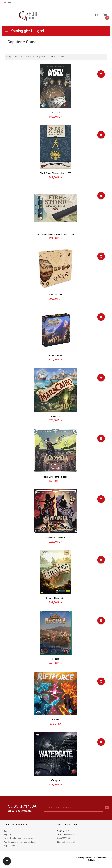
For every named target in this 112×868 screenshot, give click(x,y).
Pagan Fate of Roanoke (56, 538)
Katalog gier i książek (25, 31)
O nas (6, 831)
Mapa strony (9, 846)
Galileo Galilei (56, 295)
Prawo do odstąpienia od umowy (18, 838)
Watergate (56, 780)
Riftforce (56, 720)
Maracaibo (56, 416)
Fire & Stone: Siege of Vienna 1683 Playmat (56, 234)
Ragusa (56, 659)
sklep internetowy (101, 858)
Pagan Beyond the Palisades (56, 477)
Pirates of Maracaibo (55, 598)
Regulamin (8, 835)
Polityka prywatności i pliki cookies (19, 842)
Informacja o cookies (84, 858)
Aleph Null (56, 113)
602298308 (63, 838)
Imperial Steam (56, 355)
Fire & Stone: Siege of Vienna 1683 (56, 173)
